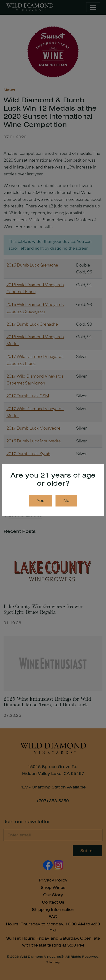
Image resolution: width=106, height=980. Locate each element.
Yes (40, 501)
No (66, 501)
